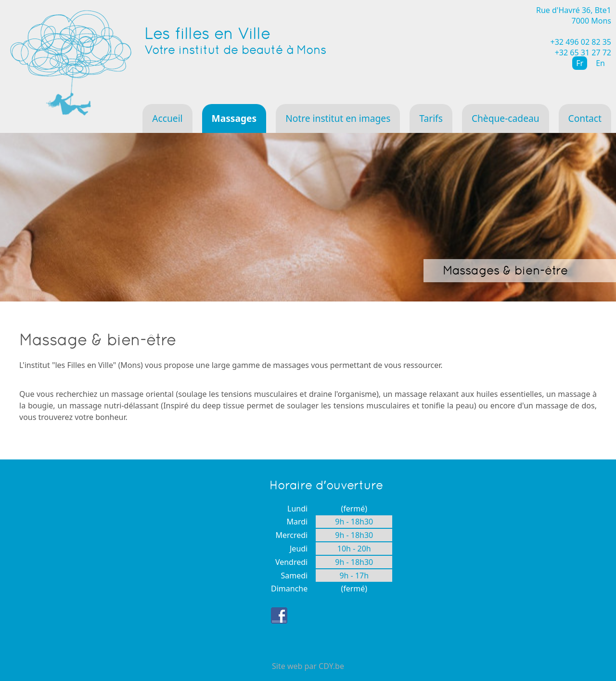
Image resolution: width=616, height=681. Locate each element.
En (600, 63)
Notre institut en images (338, 118)
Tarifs (431, 118)
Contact (585, 118)
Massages (234, 118)
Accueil (167, 118)
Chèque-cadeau (506, 118)
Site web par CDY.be (308, 666)
